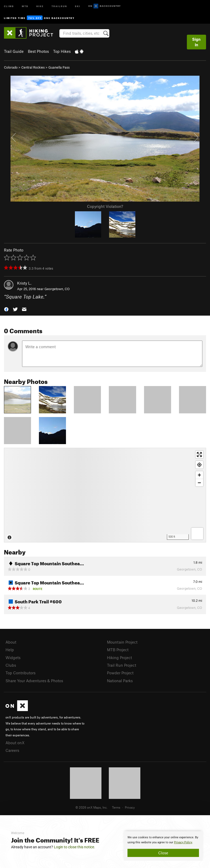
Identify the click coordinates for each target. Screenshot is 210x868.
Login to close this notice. (75, 847)
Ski (78, 6)
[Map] (105, 495)
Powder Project (120, 673)
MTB (25, 6)
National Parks (120, 681)
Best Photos (38, 51)
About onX (15, 743)
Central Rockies (33, 67)
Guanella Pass (59, 67)
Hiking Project (119, 658)
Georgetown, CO (57, 289)
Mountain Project (122, 642)
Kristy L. (24, 283)
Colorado (11, 67)
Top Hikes (62, 51)
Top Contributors (21, 673)
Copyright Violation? (105, 206)
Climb (9, 6)
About (11, 642)
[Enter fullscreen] (199, 454)
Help (10, 650)
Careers (12, 750)
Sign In (196, 42)
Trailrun (59, 6)
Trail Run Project (122, 665)
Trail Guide (14, 51)
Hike (40, 6)
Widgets (13, 658)
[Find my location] (199, 465)
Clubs (11, 665)
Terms (116, 807)
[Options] (197, 534)
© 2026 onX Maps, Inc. (91, 807)
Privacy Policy (183, 842)
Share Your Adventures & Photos (34, 681)
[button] (6, 309)
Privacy (130, 807)
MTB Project (118, 650)
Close (163, 853)
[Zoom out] (199, 483)
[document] (163, 846)
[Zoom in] (199, 475)
